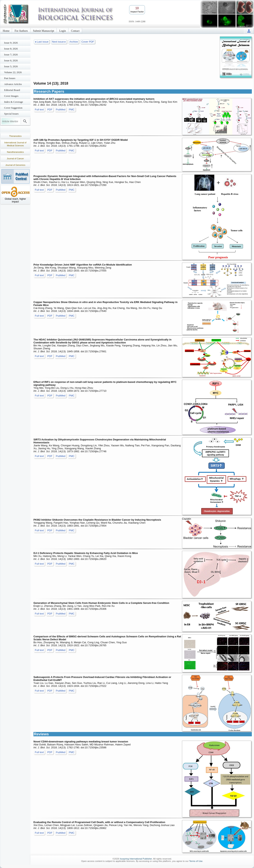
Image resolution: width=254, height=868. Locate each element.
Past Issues (10, 78)
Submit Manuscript (44, 31)
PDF (50, 110)
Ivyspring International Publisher (136, 859)
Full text (39, 110)
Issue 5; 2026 (11, 66)
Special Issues (11, 114)
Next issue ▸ (59, 42)
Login (62, 31)
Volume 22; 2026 (13, 72)
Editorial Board (12, 90)
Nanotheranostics (15, 152)
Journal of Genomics (15, 165)
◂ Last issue (42, 42)
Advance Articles (13, 84)
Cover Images (11, 96)
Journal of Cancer (15, 158)
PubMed (61, 110)
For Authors (21, 31)
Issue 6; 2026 (11, 60)
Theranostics (15, 136)
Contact (75, 31)
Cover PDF (88, 42)
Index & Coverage (14, 102)
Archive (74, 42)
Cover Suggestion (13, 108)
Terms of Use (196, 861)
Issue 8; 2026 (11, 49)
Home (6, 31)
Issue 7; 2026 (11, 55)
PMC (72, 110)
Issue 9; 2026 (11, 43)
